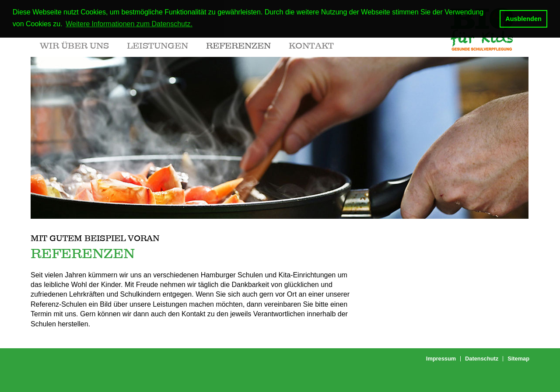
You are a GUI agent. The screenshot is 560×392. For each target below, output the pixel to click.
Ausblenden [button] (523, 19)
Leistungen (157, 45)
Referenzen (238, 45)
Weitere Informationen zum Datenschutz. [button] (129, 24)
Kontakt (311, 45)
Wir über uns (74, 45)
